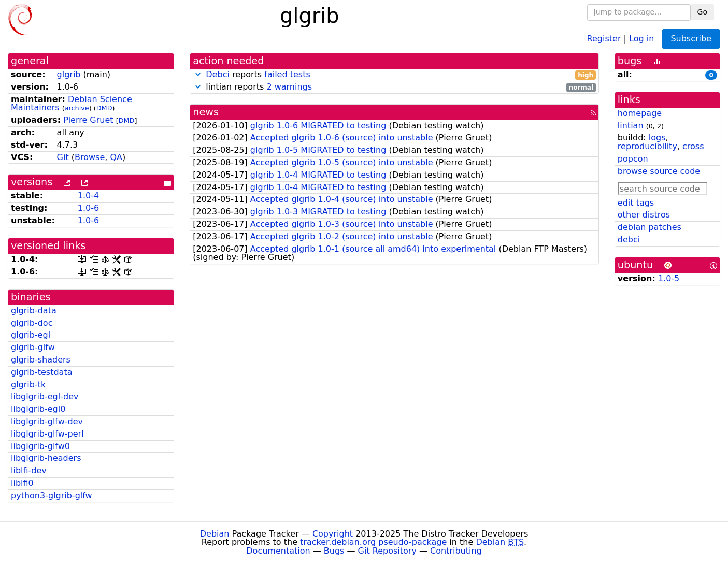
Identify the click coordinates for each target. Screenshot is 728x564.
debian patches (650, 227)
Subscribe (691, 39)
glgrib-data (34, 310)
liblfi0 (22, 483)
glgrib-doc (32, 323)
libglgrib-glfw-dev (47, 421)
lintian (631, 126)
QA (116, 157)
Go (702, 12)
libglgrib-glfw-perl (47, 434)
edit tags (636, 203)
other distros (644, 215)
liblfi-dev (29, 471)
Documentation (278, 551)
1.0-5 (669, 278)
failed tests (287, 74)
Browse (90, 157)
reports (394, 75)
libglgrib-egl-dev (45, 396)
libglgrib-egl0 (38, 409)
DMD (104, 108)
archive (77, 108)
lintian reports (394, 87)
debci (629, 240)
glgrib (69, 74)
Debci (218, 74)
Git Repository (387, 551)
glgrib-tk (28, 385)
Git (63, 157)
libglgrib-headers (46, 458)
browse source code (659, 171)
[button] (198, 74)
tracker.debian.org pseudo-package (373, 542)
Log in (641, 38)
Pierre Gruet (88, 120)
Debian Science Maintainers (72, 104)
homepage (640, 113)
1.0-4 (88, 196)
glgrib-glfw (33, 347)
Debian (215, 534)
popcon (633, 159)
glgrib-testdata (41, 372)
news (206, 112)
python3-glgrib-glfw (52, 495)
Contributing (456, 551)
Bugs (334, 551)
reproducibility (647, 146)
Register (604, 38)
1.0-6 (88, 208)
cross (693, 146)
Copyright (333, 534)
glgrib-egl (31, 335)
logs (657, 138)
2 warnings (289, 87)
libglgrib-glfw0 (40, 446)
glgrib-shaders (41, 360)
